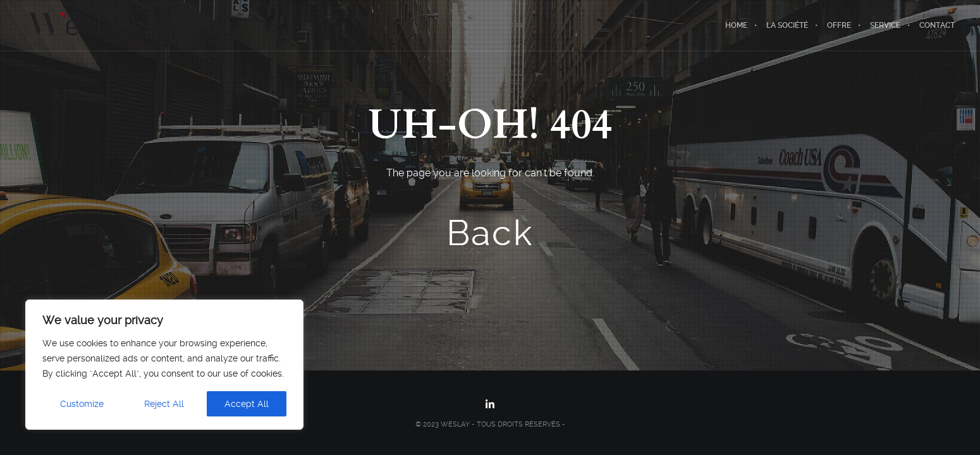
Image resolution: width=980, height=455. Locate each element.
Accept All (247, 404)
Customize (82, 404)
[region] (164, 365)
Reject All (164, 404)
